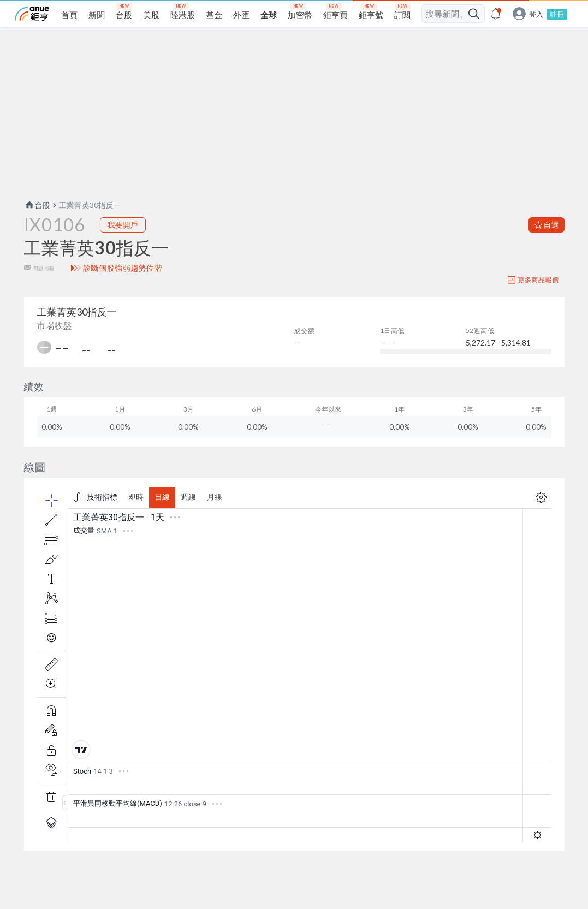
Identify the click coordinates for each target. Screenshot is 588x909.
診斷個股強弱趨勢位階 (123, 268)
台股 (37, 205)
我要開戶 (123, 225)
